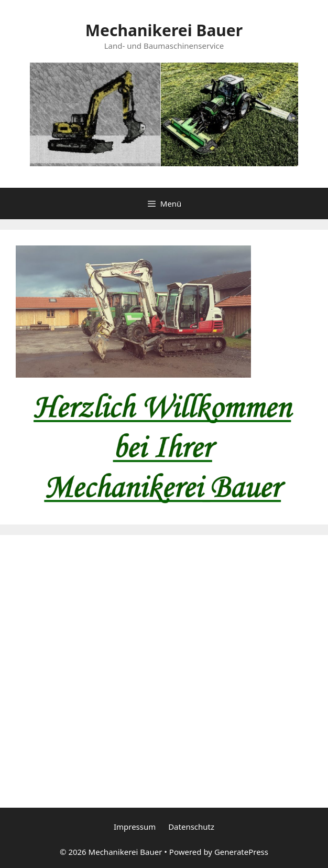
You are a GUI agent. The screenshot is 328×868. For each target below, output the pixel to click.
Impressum (135, 827)
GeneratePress (241, 852)
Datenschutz (191, 827)
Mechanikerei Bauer (164, 30)
